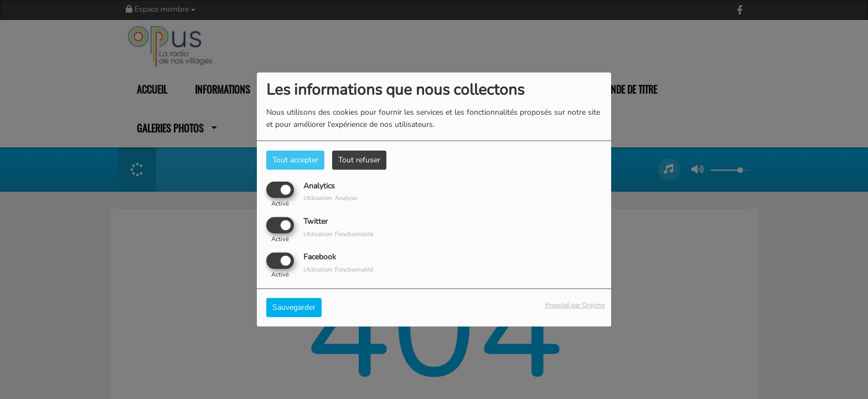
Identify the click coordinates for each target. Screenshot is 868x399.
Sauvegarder (294, 308)
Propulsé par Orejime (575, 306)
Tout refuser (359, 160)
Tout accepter (295, 160)
